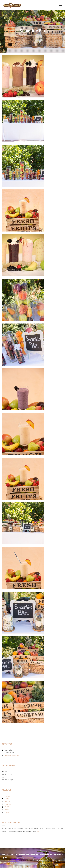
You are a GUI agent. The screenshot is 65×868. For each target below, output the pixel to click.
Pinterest (7, 810)
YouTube (7, 807)
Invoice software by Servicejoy (39, 860)
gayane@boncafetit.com (12, 755)
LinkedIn (7, 812)
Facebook (8, 796)
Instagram (8, 804)
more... (38, 831)
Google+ (7, 802)
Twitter (7, 799)
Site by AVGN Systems (55, 860)
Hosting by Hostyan (7, 862)
